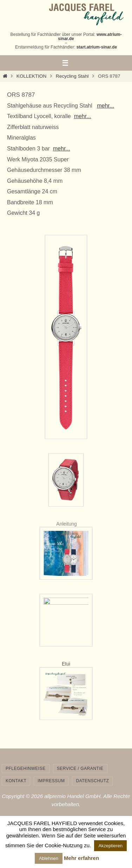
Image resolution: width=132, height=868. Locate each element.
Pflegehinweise (26, 769)
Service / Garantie (80, 769)
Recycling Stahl (72, 76)
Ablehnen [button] (49, 858)
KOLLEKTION (31, 76)
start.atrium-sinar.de (97, 47)
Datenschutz (92, 781)
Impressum (51, 781)
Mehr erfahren (81, 858)
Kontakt (16, 781)
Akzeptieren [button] (110, 846)
